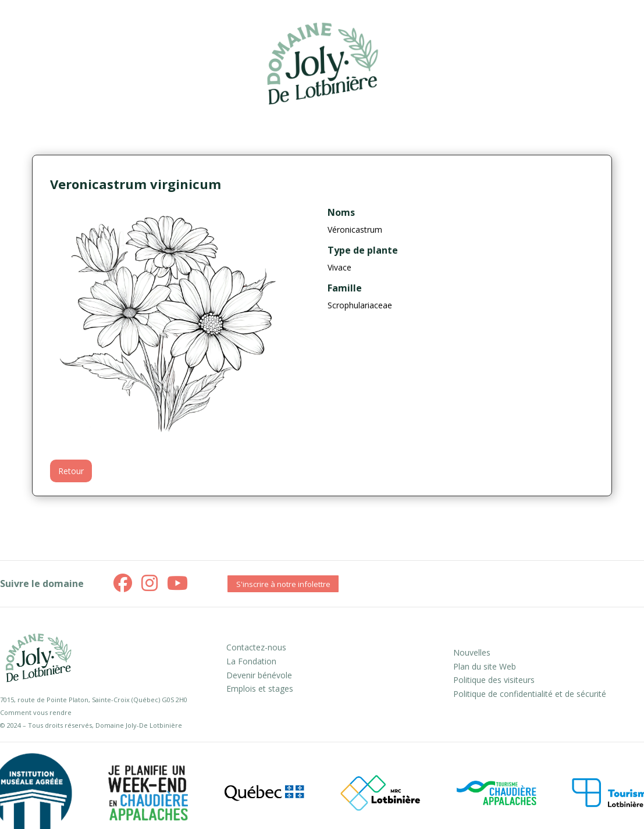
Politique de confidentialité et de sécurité (530, 694)
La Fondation (251, 661)
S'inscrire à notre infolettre (283, 584)
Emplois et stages (260, 689)
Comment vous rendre (36, 712)
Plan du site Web (485, 666)
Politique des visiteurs (494, 680)
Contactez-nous (256, 647)
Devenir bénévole (259, 675)
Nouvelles (472, 652)
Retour (71, 471)
